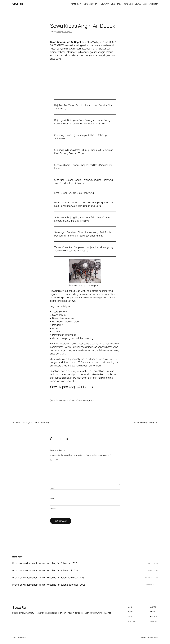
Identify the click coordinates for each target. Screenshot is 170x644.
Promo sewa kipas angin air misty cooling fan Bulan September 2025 (49, 585)
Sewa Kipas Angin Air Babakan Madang (33, 422)
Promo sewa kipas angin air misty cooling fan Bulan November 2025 (48, 578)
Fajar (59, 32)
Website (53, 509)
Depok (53, 400)
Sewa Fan (18, 4)
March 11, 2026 (153, 570)
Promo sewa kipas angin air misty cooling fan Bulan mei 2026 (45, 563)
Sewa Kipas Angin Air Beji (144, 422)
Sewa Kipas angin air (85, 400)
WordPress (154, 637)
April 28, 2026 (153, 563)
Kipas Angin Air (67, 32)
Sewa (73, 400)
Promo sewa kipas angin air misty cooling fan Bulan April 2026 (45, 570)
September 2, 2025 (151, 585)
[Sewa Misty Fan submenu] (98, 4)
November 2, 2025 (152, 578)
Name (53, 488)
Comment (54, 460)
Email (52, 498)
